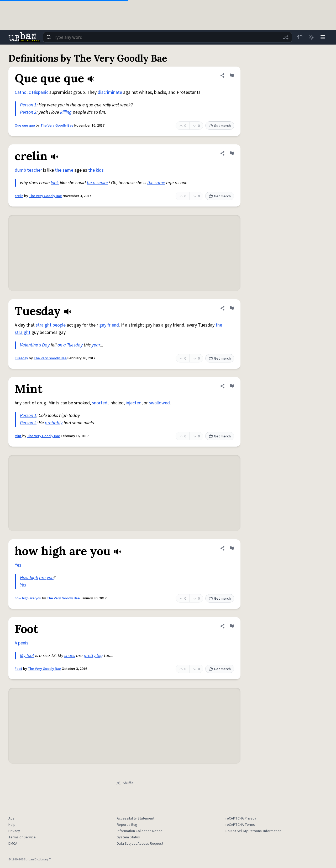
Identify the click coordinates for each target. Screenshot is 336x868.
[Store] (300, 37)
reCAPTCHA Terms (240, 825)
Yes (18, 565)
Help (12, 825)
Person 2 (28, 112)
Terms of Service (22, 837)
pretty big (93, 656)
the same (64, 170)
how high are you (28, 598)
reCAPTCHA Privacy (241, 818)
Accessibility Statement (136, 818)
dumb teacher (28, 170)
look (55, 183)
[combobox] (167, 37)
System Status (128, 837)
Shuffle (125, 783)
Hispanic (40, 92)
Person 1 (28, 105)
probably (54, 423)
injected (134, 403)
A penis (22, 643)
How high (29, 578)
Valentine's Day (35, 345)
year (96, 345)
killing (66, 112)
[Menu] (323, 37)
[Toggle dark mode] (311, 37)
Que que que (25, 126)
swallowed (159, 403)
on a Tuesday (70, 345)
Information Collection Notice (140, 831)
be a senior (98, 183)
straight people (51, 325)
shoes (70, 656)
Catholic (23, 92)
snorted (100, 403)
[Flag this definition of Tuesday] (232, 308)
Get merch (220, 126)
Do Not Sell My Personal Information (253, 831)
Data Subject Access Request (140, 844)
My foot (27, 656)
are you (46, 578)
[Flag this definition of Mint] (232, 386)
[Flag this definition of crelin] (232, 153)
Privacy (14, 831)
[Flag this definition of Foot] (232, 626)
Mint (18, 436)
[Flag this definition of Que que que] (232, 75)
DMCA (13, 844)
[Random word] (286, 37)
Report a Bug (127, 825)
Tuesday (21, 358)
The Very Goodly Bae (57, 126)
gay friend (109, 325)
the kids (96, 170)
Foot (19, 669)
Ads (11, 818)
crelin (19, 196)
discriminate (110, 92)
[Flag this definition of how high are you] (232, 548)
